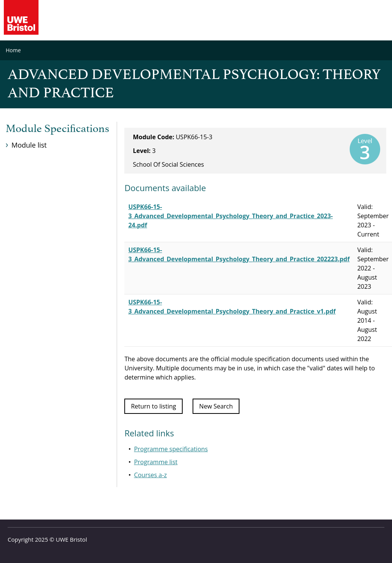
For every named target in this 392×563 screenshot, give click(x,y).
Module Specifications (57, 129)
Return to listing (153, 406)
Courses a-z (150, 475)
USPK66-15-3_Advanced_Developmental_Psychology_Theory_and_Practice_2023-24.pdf (230, 216)
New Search (216, 406)
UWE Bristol (71, 539)
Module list (29, 145)
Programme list (156, 462)
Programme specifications (171, 449)
